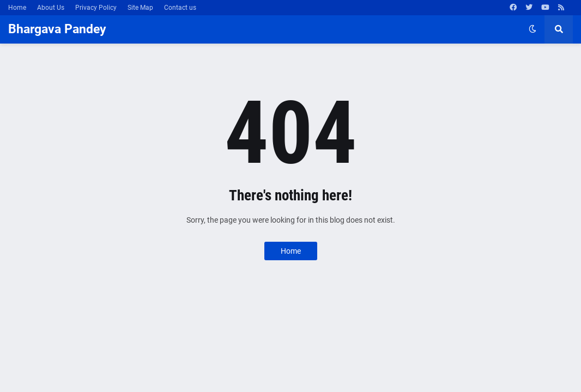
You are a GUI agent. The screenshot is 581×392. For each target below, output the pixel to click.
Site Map (140, 8)
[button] (532, 29)
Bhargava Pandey (57, 29)
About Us (51, 8)
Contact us (180, 8)
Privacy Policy (96, 8)
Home (17, 8)
